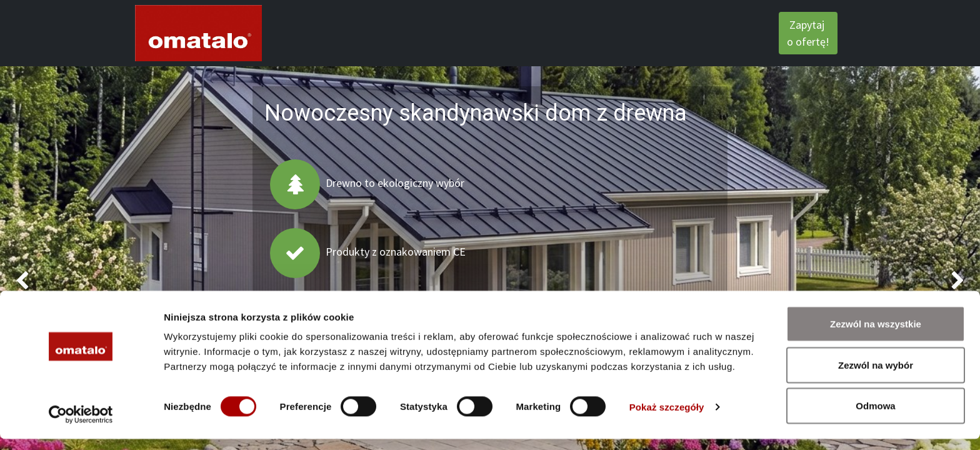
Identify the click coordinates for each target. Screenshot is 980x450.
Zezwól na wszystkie (876, 335)
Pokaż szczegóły (667, 418)
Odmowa (875, 417)
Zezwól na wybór (876, 376)
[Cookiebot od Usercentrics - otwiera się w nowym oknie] (81, 426)
